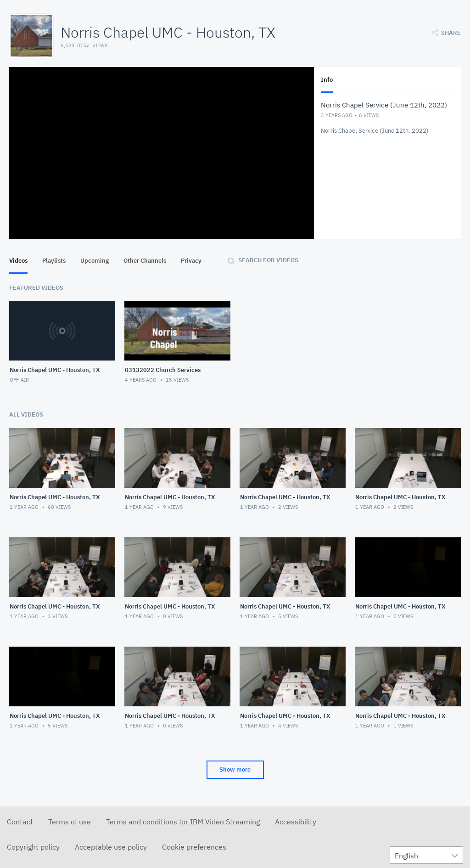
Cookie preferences (194, 847)
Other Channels (145, 261)
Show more (235, 769)
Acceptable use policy (111, 847)
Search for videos (268, 260)
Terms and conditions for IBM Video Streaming (183, 822)
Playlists (54, 261)
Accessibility (296, 822)
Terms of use (70, 822)
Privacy (191, 261)
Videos (18, 261)
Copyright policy (33, 847)
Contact (20, 822)
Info (327, 80)
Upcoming (95, 261)
